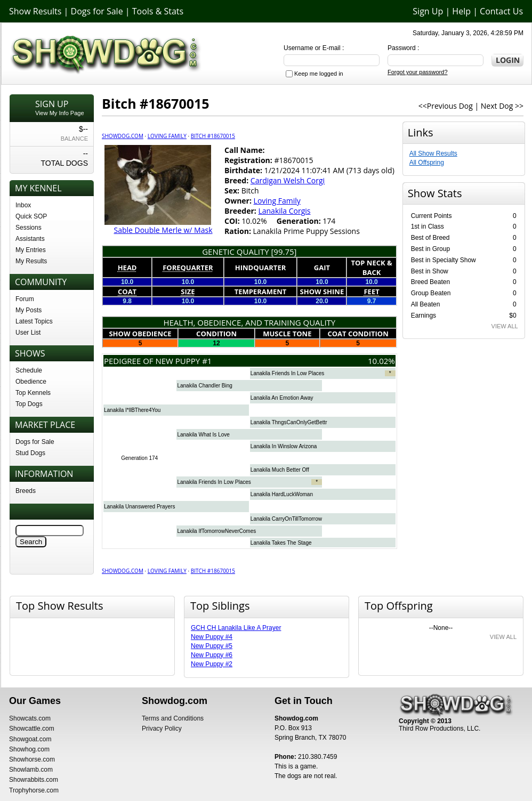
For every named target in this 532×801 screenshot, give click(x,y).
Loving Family (167, 136)
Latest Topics (34, 321)
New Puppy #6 (212, 655)
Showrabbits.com (34, 780)
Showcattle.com (32, 729)
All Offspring (427, 163)
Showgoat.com (30, 739)
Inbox (23, 205)
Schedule (29, 370)
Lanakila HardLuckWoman (282, 494)
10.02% (381, 361)
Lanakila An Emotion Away (282, 398)
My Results (31, 261)
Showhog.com (29, 749)
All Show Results (433, 153)
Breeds (26, 491)
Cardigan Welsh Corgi (288, 180)
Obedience (31, 382)
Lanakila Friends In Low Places (287, 373)
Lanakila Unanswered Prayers (139, 507)
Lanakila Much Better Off (280, 470)
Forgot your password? (418, 72)
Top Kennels (33, 393)
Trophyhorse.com (34, 790)
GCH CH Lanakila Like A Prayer (236, 628)
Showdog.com (123, 136)
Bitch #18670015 (213, 136)
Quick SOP (31, 216)
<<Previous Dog (446, 106)
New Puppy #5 (212, 646)
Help (461, 11)
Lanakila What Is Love (203, 435)
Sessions (29, 228)
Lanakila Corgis (284, 211)
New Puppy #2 (212, 664)
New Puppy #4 (212, 637)
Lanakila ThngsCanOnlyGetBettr (289, 422)
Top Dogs (29, 404)
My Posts (29, 310)
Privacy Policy (162, 729)
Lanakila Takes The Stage (281, 543)
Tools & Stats (158, 11)
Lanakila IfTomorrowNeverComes (216, 531)
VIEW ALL (505, 326)
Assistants (30, 239)
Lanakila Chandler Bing (204, 386)
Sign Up (428, 11)
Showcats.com (30, 718)
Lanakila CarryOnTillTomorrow (286, 519)
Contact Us (501, 11)
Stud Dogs (30, 453)
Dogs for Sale (97, 11)
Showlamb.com (31, 770)
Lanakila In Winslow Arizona (284, 446)
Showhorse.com (32, 759)
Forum (25, 299)
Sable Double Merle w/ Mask (163, 230)
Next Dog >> (502, 106)
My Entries (31, 250)
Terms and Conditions (173, 718)
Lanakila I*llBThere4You (132, 410)
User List (28, 333)
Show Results (35, 11)
